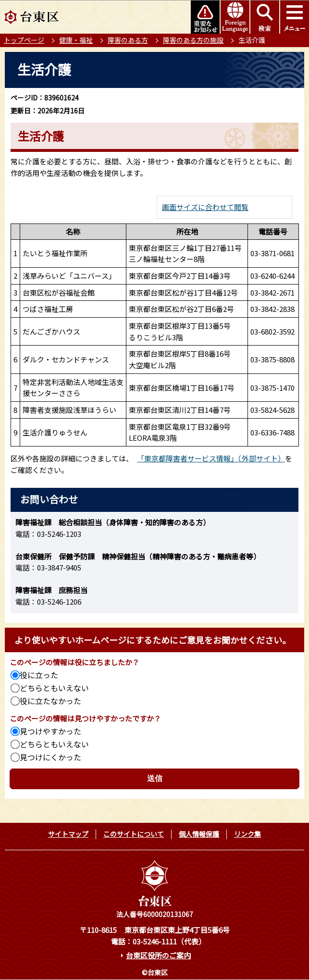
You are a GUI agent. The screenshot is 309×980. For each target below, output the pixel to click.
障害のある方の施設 (193, 40)
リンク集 (247, 834)
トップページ (24, 40)
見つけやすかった (50, 731)
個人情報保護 (199, 834)
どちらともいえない (54, 688)
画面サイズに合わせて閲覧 (205, 207)
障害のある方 (128, 40)
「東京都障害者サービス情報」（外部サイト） (211, 458)
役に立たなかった (50, 701)
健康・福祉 (76, 40)
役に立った (39, 675)
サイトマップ (68, 834)
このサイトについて (134, 834)
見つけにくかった (50, 757)
